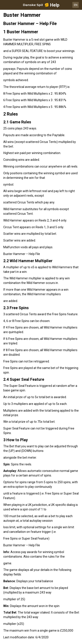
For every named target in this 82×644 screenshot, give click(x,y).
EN (76, 5)
